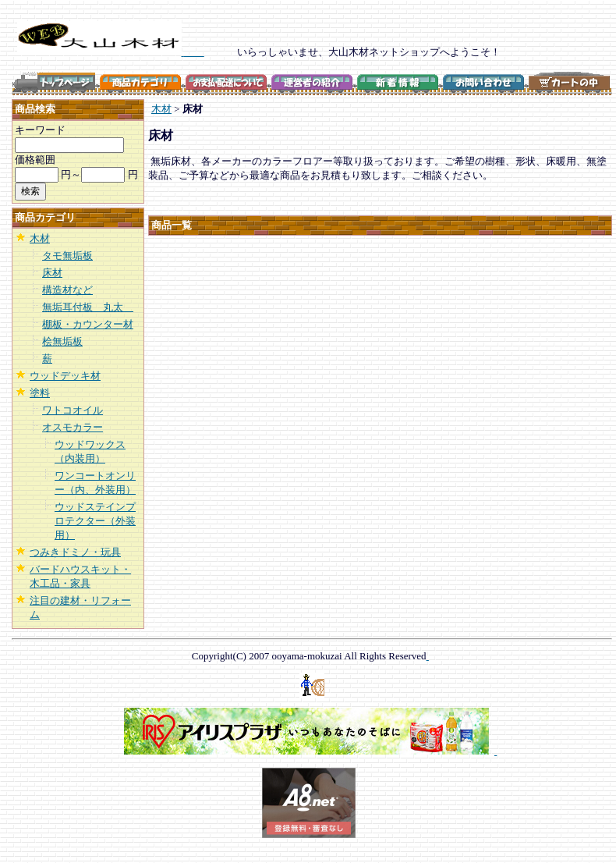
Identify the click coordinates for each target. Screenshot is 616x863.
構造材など (67, 290)
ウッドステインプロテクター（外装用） (95, 521)
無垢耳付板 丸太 (88, 307)
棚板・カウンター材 (88, 324)
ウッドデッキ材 (65, 376)
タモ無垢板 (67, 256)
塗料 (40, 393)
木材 (40, 238)
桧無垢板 (62, 341)
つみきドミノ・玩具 (75, 552)
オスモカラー (73, 427)
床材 (52, 273)
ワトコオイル (73, 410)
